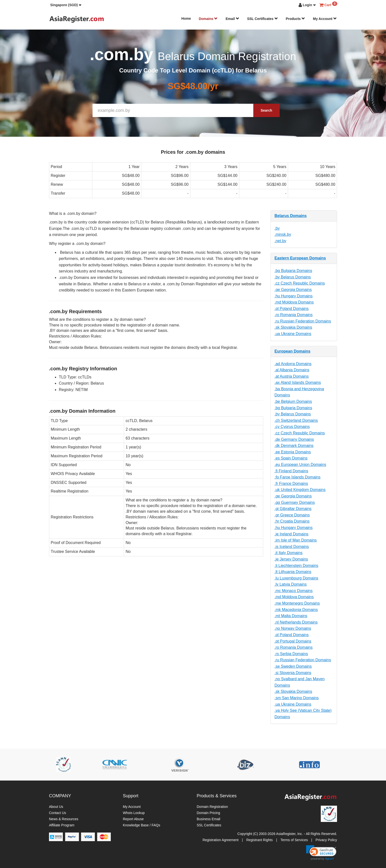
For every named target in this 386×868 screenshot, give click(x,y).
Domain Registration (212, 807)
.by (277, 228)
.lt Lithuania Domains (293, 572)
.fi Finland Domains (291, 471)
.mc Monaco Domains (294, 591)
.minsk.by (283, 234)
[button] (66, 5)
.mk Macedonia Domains (296, 610)
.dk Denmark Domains (294, 446)
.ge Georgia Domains (293, 290)
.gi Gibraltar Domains (293, 509)
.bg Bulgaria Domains (293, 271)
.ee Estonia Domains (293, 452)
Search (266, 110)
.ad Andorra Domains (293, 364)
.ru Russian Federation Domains (303, 321)
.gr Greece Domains (292, 515)
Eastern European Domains (300, 258)
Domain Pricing (208, 813)
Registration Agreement (221, 840)
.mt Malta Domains (291, 616)
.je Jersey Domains (291, 559)
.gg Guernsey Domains (295, 502)
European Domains (292, 351)
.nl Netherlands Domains (296, 622)
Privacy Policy (326, 840)
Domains (208, 19)
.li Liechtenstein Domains (296, 566)
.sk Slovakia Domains (293, 327)
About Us (56, 807)
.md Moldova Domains (294, 302)
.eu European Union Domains (300, 465)
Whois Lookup (134, 813)
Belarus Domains (291, 216)
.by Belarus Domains (293, 277)
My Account (325, 19)
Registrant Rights (259, 840)
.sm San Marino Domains (297, 698)
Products (296, 19)
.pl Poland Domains (292, 309)
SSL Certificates (263, 19)
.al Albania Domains (292, 370)
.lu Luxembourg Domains (296, 578)
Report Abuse (133, 819)
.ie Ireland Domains (291, 534)
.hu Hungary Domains (294, 296)
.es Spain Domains (291, 458)
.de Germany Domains (294, 439)
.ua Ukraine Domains (293, 334)
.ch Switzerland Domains (296, 420)
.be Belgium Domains (293, 401)
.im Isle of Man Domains (296, 540)
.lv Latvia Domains (291, 584)
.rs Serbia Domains (291, 654)
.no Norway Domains (293, 628)
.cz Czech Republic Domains (300, 283)
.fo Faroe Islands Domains (298, 477)
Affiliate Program (62, 825)
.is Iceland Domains (292, 547)
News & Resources (64, 819)
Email (232, 19)
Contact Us (57, 813)
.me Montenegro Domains (297, 603)
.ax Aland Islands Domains (298, 383)
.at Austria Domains (292, 376)
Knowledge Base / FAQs (142, 825)
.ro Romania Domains (294, 315)
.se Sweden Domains (293, 666)
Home (186, 18)
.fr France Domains (291, 484)
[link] (321, 853)
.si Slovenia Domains (293, 673)
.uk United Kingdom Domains (300, 490)
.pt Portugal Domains (293, 641)
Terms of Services (294, 840)
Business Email (209, 819)
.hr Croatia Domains (292, 521)
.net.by (280, 241)
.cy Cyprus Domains (292, 427)
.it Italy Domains (289, 553)
